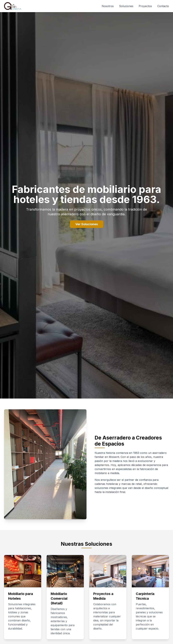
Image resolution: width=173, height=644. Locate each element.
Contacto (163, 6)
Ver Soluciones (87, 224)
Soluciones (126, 6)
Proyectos (145, 6)
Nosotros (108, 6)
